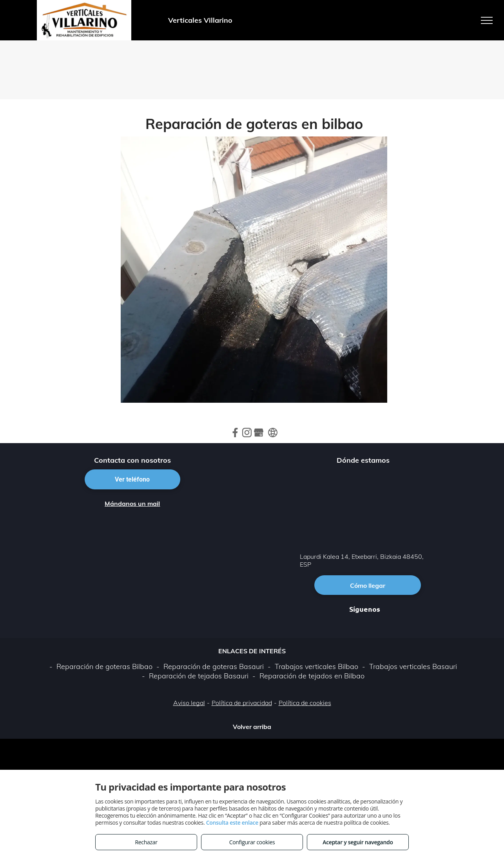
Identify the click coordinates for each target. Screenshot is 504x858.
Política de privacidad (242, 703)
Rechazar (146, 842)
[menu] (487, 20)
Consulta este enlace (232, 823)
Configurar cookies (252, 842)
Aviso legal (189, 703)
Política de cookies (305, 703)
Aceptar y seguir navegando (358, 842)
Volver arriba (252, 727)
